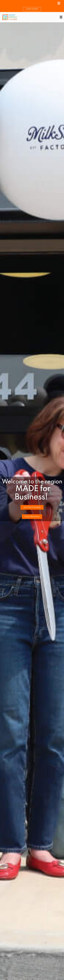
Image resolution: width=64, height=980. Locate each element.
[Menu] (59, 3)
